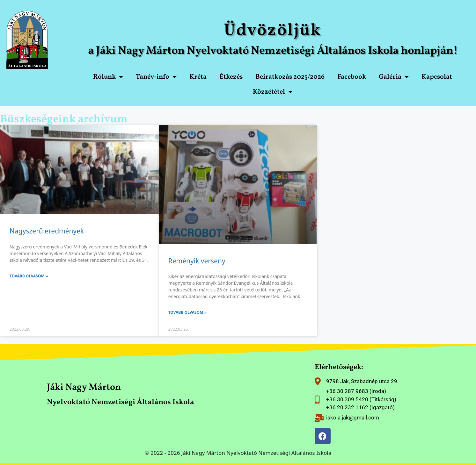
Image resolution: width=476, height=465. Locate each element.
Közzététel (273, 92)
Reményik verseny (197, 261)
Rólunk (108, 77)
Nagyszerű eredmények (47, 231)
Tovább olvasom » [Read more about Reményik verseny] (187, 312)
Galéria (394, 77)
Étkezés (231, 77)
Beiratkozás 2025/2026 (290, 77)
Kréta (198, 77)
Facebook (352, 77)
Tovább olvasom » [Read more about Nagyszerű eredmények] (29, 276)
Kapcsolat (437, 77)
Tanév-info (156, 77)
